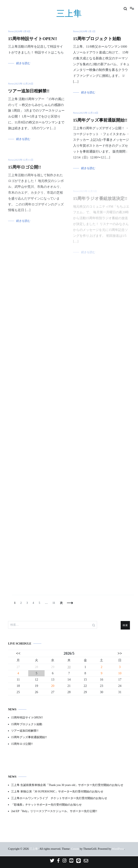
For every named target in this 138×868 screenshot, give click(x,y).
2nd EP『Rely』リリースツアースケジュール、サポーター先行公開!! (54, 811)
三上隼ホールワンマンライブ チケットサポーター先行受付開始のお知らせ (59, 798)
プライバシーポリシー (24, 760)
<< (18, 653)
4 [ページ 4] (34, 603)
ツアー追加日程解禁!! (29, 91)
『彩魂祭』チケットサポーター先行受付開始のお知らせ (46, 805)
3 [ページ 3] (28, 603)
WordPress (118, 849)
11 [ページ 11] (54, 603)
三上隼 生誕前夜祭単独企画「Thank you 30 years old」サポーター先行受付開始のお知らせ (67, 785)
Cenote (75, 849)
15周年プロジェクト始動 (97, 39)
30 (69, 667)
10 (120, 673)
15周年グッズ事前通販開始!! (100, 122)
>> (120, 653)
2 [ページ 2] (22, 603)
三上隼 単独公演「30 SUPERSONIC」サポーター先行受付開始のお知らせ (57, 792)
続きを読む (23, 63)
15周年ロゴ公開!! (22, 744)
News (11, 31)
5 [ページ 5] (40, 603)
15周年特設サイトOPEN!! (33, 39)
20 (53, 686)
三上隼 (69, 14)
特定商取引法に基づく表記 (63, 760)
